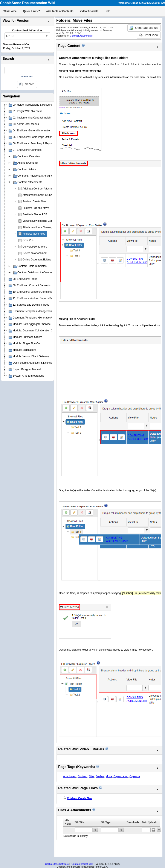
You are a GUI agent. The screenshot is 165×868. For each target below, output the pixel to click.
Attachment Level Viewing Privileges (43, 227)
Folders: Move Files (34, 234)
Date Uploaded (150, 822)
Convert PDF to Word (35, 247)
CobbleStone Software (57, 864)
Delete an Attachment (35, 253)
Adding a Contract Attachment (40, 189)
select (47, 36)
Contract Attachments (81, 36)
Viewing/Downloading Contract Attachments (48, 221)
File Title (80, 822)
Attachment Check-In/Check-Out (41, 195)
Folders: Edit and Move (36, 208)
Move (109, 776)
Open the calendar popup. (153, 830)
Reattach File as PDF (35, 214)
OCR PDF (28, 240)
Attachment (70, 776)
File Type (106, 822)
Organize (135, 776)
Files (91, 776)
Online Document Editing (37, 260)
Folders (100, 776)
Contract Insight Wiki (82, 864)
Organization (121, 776)
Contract (82, 776)
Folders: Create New (34, 202)
